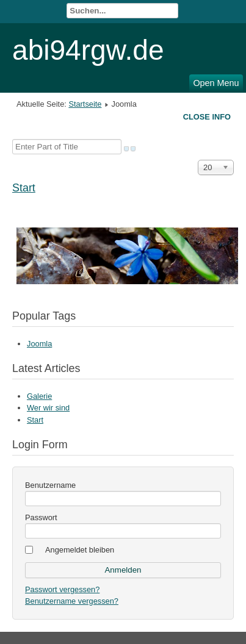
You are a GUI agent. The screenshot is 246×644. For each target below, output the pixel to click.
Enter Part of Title (13, 139)
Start (24, 188)
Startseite (85, 104)
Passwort (41, 517)
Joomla (39, 344)
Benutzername (50, 485)
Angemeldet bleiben (80, 550)
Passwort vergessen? (62, 589)
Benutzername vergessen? (72, 601)
